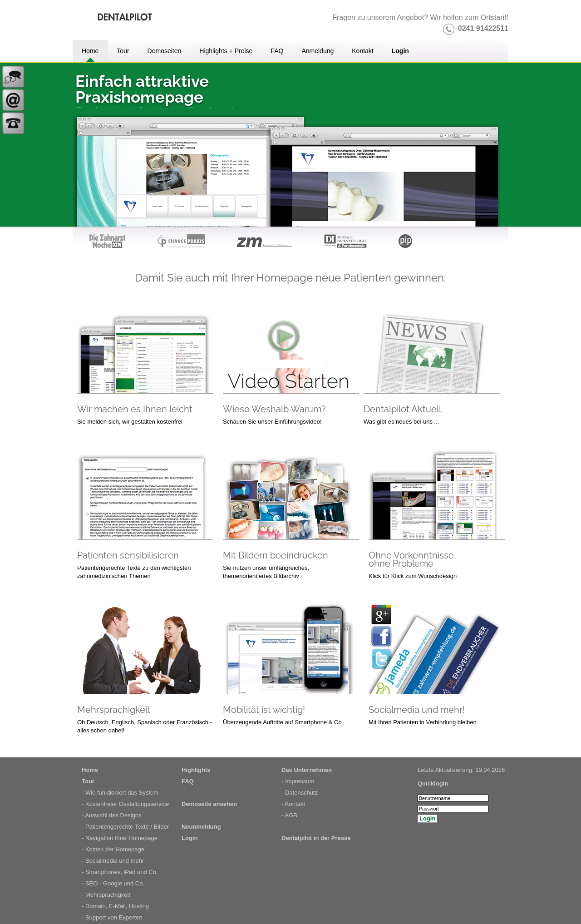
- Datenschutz (300, 793)
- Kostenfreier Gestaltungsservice (125, 804)
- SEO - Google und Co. (113, 883)
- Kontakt (293, 804)
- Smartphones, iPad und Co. (120, 872)
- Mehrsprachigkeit (106, 895)
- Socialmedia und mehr (113, 861)
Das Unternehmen (307, 770)
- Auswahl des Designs (112, 815)
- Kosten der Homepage (113, 849)
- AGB (289, 815)
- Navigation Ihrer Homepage (120, 838)
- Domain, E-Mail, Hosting (115, 906)
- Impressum (298, 781)
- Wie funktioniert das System (120, 793)
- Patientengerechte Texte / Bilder (125, 827)
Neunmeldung (201, 827)
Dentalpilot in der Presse (316, 838)
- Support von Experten (112, 917)
